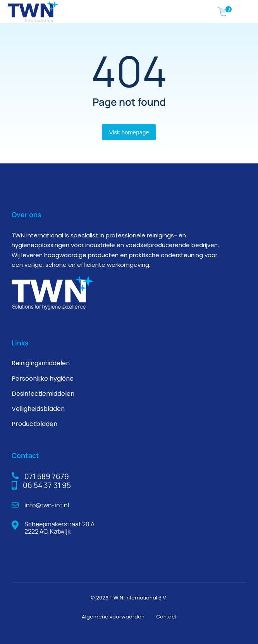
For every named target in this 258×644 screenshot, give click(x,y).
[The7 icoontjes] (222, 12)
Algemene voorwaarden (113, 617)
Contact (166, 617)
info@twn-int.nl (47, 505)
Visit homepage (129, 132)
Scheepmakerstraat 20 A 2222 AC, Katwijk (59, 528)
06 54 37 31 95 (47, 485)
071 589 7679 (47, 476)
